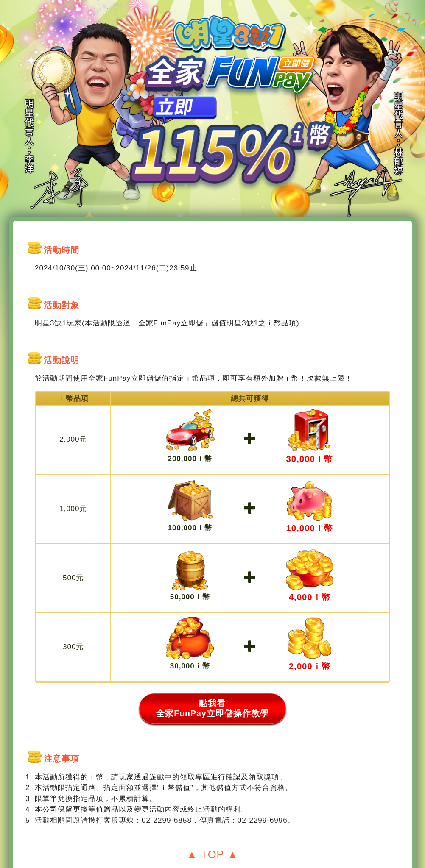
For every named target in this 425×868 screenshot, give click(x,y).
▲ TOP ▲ (213, 841)
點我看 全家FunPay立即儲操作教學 (212, 694)
